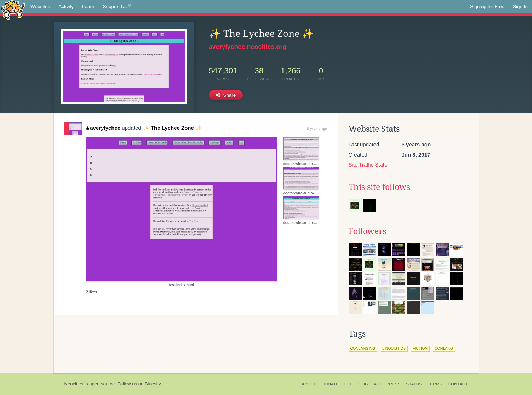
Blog (362, 384)
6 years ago (317, 129)
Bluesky (153, 384)
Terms (435, 384)
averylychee (103, 128)
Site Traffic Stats (368, 165)
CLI (348, 384)
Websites (40, 7)
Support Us (117, 7)
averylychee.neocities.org (248, 47)
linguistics (394, 348)
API (377, 384)
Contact (458, 384)
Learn (88, 7)
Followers (367, 231)
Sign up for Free (487, 7)
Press (393, 384)
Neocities (74, 384)
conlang (444, 348)
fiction (420, 348)
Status (414, 384)
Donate (330, 384)
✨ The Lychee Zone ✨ (172, 128)
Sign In (520, 7)
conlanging (363, 348)
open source (102, 384)
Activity (66, 7)
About (309, 384)
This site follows (379, 187)
